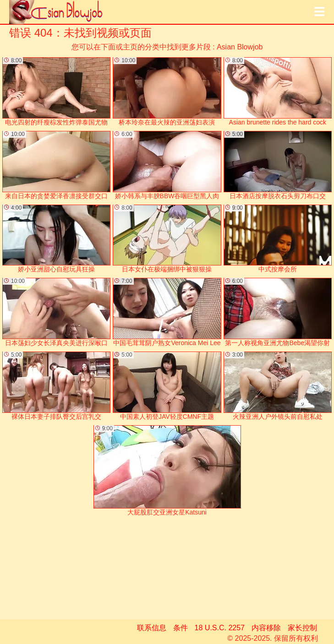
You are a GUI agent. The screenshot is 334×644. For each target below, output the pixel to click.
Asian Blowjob (240, 47)
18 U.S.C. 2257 (220, 628)
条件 (181, 628)
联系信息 (152, 628)
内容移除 (266, 628)
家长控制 (302, 628)
